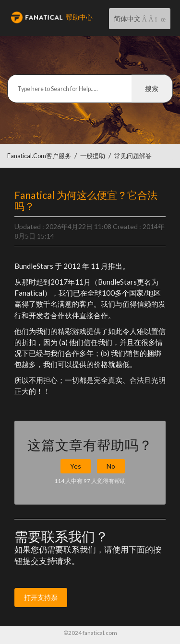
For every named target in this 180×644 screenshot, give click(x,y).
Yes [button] (76, 466)
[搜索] (90, 89)
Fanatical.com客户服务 (39, 156)
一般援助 (93, 156)
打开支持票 (41, 597)
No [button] (111, 466)
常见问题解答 (133, 156)
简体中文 (128, 18)
